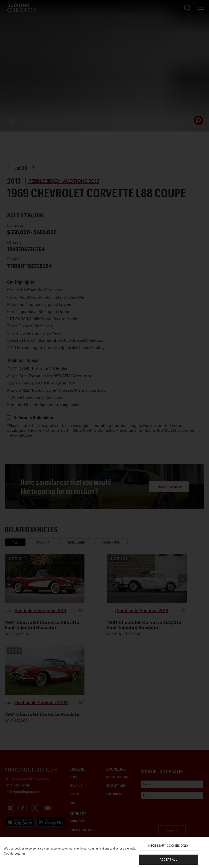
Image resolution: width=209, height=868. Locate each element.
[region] (104, 853)
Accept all (168, 860)
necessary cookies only (168, 846)
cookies (20, 849)
